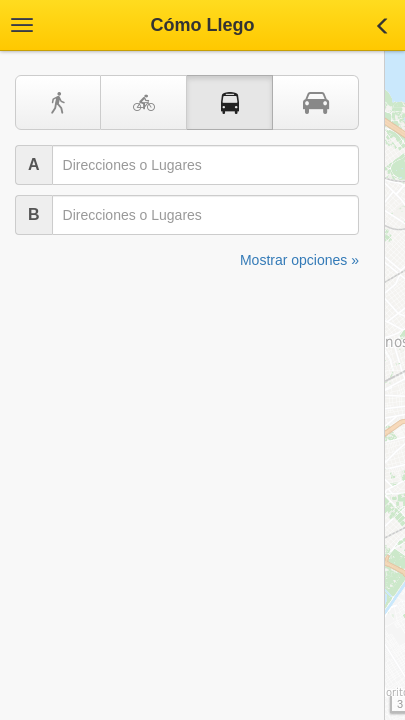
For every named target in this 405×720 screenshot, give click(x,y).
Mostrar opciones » (299, 260)
